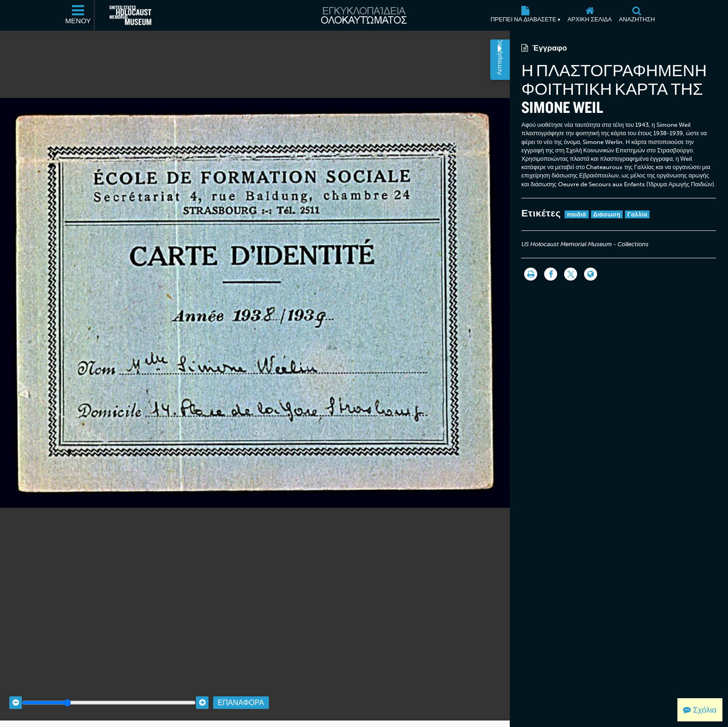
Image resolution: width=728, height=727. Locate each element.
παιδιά (577, 214)
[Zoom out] (16, 696)
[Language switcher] (591, 274)
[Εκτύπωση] (531, 274)
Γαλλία (637, 214)
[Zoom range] (109, 696)
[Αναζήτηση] (637, 15)
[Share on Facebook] (551, 274)
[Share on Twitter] (571, 274)
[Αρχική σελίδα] (590, 15)
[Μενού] (78, 15)
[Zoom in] (202, 696)
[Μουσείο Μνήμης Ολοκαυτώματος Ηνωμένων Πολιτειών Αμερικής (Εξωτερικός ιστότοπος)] (130, 15)
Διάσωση (607, 214)
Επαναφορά (241, 696)
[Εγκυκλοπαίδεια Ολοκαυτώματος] (364, 15)
